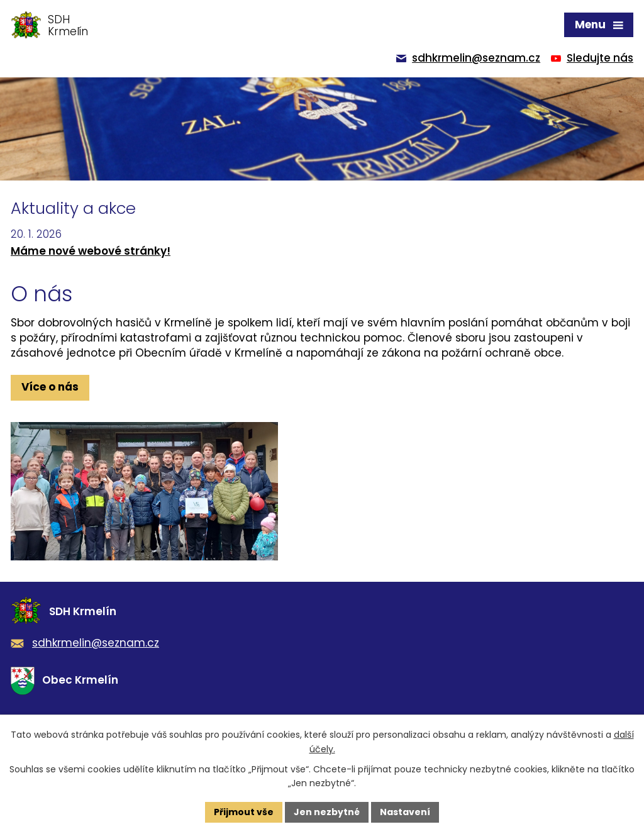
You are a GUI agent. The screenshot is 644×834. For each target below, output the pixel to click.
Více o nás (50, 387)
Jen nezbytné (327, 812)
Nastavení (405, 812)
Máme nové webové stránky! (91, 251)
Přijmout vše (244, 812)
